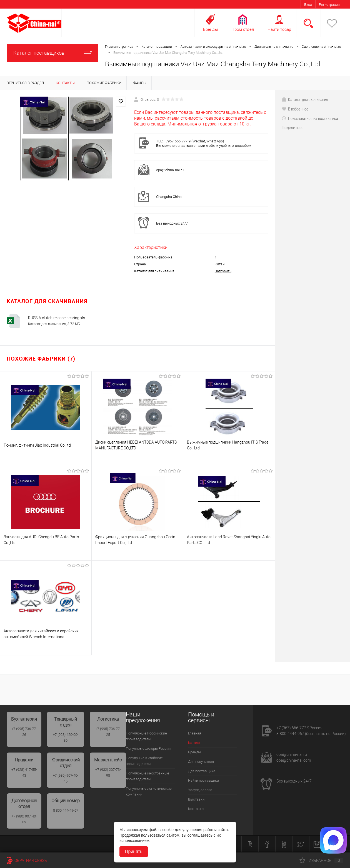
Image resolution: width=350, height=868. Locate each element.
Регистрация (329, 5)
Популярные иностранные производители (147, 776)
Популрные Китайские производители (144, 761)
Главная (195, 733)
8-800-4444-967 (290, 734)
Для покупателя (201, 762)
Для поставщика (202, 771)
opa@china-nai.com (294, 760)
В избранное (295, 109)
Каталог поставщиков (52, 53)
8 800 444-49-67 (66, 810)
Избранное (321, 861)
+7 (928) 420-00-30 (66, 738)
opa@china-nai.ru (170, 170)
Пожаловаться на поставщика (310, 118)
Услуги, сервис (200, 790)
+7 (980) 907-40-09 (24, 819)
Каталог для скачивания (305, 99)
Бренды (210, 29)
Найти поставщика (203, 780)
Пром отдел (243, 29)
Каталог (195, 743)
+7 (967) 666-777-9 (293, 728)
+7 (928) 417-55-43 (24, 773)
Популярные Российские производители (146, 736)
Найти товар (279, 29)
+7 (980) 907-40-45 (66, 778)
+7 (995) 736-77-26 (24, 732)
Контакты (196, 809)
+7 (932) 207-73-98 (108, 773)
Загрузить (223, 271)
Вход (308, 5)
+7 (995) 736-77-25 (108, 732)
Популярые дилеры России (148, 749)
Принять (134, 851)
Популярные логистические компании (149, 791)
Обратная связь (27, 861)
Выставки (196, 799)
